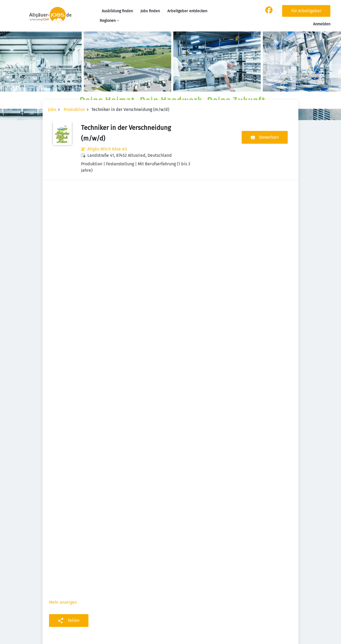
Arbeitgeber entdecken (187, 11)
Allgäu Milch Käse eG (107, 149)
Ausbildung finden (117, 11)
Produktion (74, 109)
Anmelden (322, 24)
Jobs (52, 109)
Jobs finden (150, 11)
